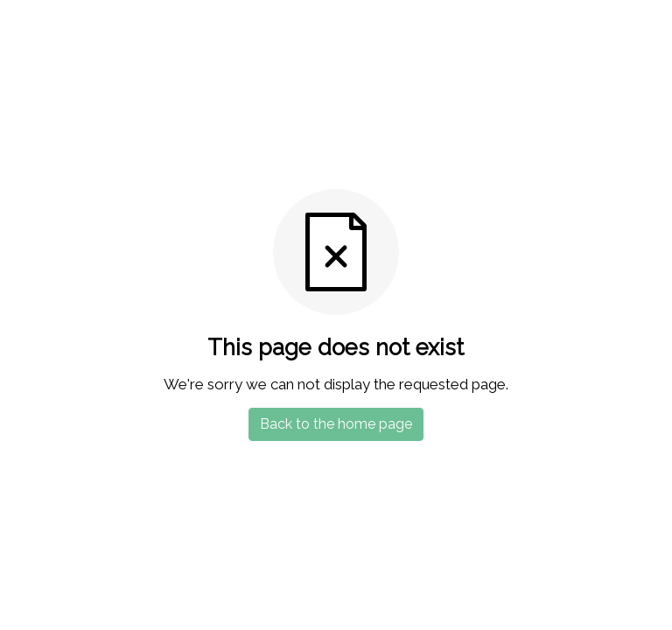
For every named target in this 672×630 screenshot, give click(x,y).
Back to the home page (336, 424)
